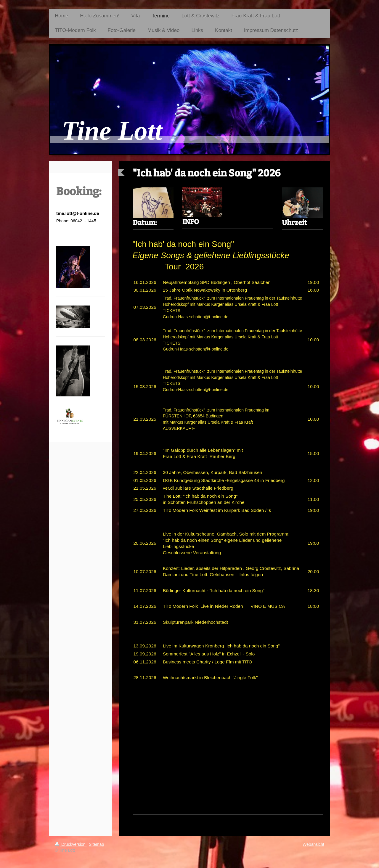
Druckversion (71, 844)
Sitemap (96, 844)
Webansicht (313, 844)
